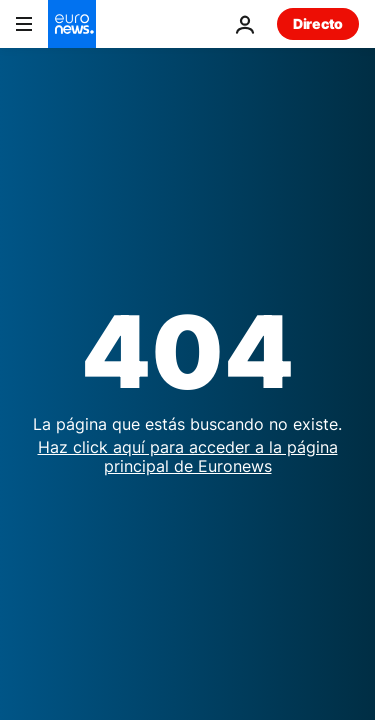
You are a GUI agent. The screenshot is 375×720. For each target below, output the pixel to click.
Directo (318, 23)
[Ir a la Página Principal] (72, 24)
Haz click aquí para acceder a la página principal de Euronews (188, 456)
